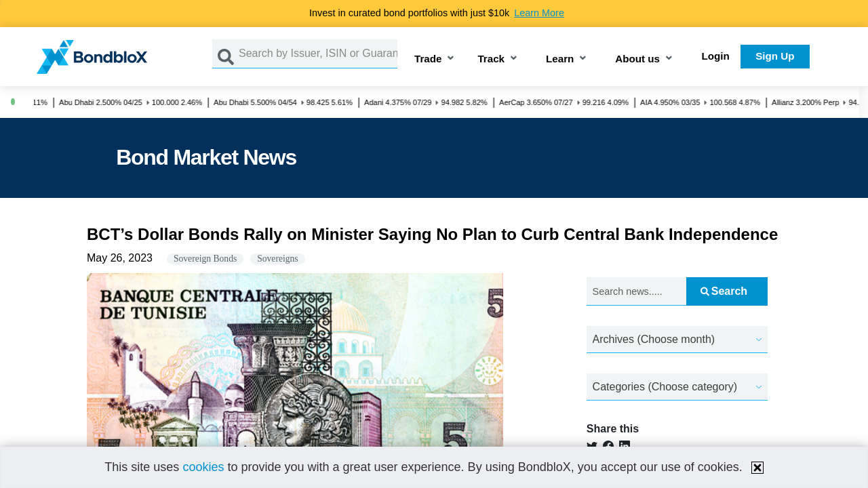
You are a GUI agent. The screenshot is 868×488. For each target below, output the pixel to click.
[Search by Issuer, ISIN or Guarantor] (318, 54)
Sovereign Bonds (205, 259)
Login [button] (716, 56)
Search (724, 291)
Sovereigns (277, 259)
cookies (203, 467)
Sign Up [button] (775, 56)
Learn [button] (560, 59)
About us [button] (637, 59)
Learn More (539, 13)
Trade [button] (428, 59)
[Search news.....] (637, 292)
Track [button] (491, 59)
